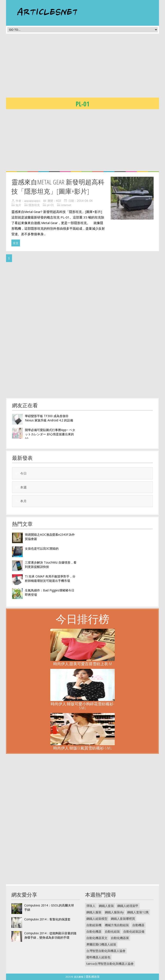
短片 (18, 205)
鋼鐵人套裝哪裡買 (123, 919)
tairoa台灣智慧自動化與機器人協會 (110, 964)
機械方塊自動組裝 (117, 925)
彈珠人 (91, 906)
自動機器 (138, 925)
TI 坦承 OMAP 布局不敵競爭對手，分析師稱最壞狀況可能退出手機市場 (50, 578)
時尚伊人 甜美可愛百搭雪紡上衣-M (82, 664)
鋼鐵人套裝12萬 (138, 912)
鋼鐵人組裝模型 (97, 919)
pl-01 (50, 205)
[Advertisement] (86, 67)
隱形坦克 (34, 205)
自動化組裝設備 (134, 931)
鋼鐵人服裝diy (114, 912)
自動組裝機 (94, 925)
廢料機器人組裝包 (98, 957)
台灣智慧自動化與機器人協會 (106, 951)
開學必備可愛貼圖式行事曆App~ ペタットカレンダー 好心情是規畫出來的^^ (50, 434)
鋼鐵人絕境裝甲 (128, 906)
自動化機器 (94, 931)
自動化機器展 (120, 938)
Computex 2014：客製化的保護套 (47, 919)
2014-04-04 (85, 201)
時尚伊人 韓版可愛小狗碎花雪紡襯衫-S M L (82, 706)
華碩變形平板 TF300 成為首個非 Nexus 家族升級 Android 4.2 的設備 (49, 418)
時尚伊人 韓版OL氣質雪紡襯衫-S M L (82, 748)
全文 (16, 243)
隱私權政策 (93, 977)
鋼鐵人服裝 (94, 912)
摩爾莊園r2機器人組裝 (101, 944)
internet (66, 205)
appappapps (32, 201)
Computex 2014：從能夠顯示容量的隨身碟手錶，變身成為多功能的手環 (50, 935)
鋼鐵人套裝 (106, 906)
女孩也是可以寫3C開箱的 (42, 548)
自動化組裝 (112, 931)
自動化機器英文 (97, 938)
